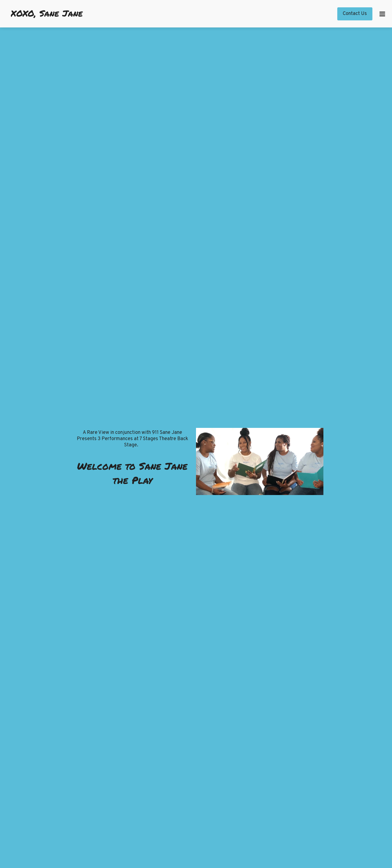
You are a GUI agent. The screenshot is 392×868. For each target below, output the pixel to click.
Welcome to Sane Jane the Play (132, 473)
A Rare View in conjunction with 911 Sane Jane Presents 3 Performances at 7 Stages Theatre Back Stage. (132, 439)
